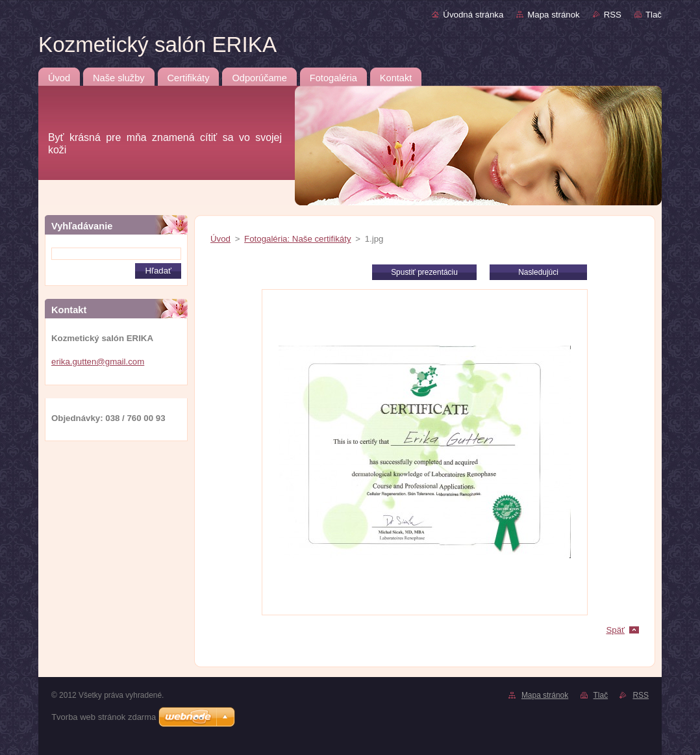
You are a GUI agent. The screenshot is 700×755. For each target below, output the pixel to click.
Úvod (220, 239)
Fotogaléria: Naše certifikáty (297, 239)
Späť (615, 630)
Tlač (654, 15)
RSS (613, 15)
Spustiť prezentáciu (424, 272)
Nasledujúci (538, 272)
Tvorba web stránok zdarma (104, 717)
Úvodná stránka (473, 15)
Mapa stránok (553, 15)
